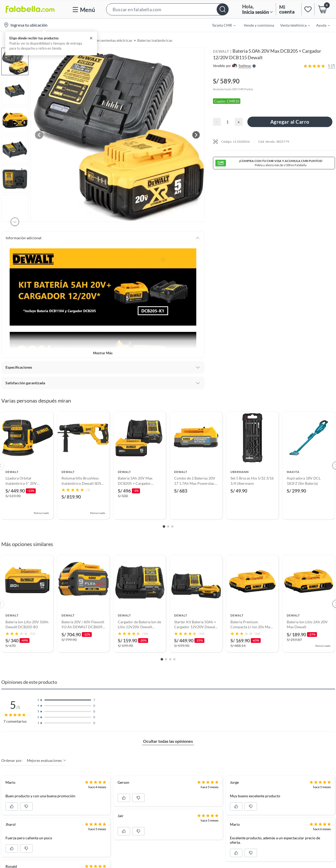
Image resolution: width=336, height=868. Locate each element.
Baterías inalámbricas (155, 40)
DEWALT (221, 51)
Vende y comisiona (259, 25)
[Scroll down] (15, 222)
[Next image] (196, 135)
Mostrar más (103, 353)
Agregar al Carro (290, 122)
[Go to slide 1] (164, 527)
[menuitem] (221, 25)
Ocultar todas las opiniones (168, 741)
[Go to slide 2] (168, 526)
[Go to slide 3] (172, 526)
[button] (167, 9)
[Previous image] (39, 135)
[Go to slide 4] (174, 659)
